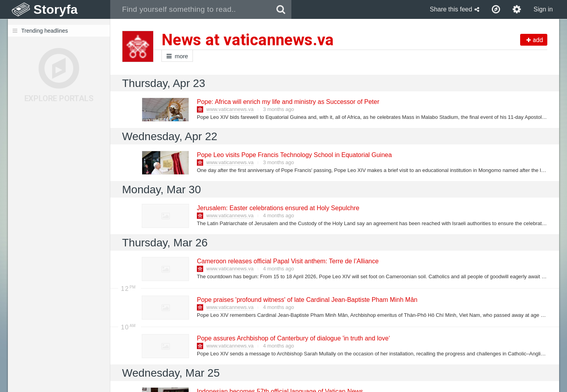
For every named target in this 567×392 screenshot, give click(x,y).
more (177, 56)
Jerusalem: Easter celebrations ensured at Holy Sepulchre (278, 208)
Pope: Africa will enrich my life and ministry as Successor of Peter (288, 102)
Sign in (543, 9)
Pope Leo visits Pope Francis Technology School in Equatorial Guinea (294, 155)
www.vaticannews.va (230, 109)
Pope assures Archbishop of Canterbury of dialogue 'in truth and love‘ (293, 338)
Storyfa (56, 9)
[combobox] (190, 9)
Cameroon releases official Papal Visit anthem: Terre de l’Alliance (287, 261)
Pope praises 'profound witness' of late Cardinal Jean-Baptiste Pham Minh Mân (307, 300)
